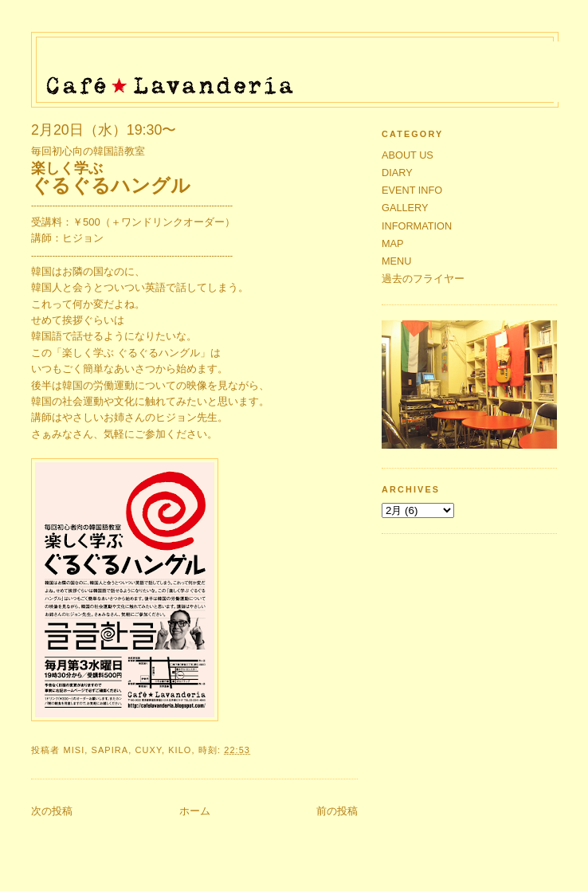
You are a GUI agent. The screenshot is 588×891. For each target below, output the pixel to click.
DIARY (397, 173)
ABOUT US (408, 155)
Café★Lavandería (300, 65)
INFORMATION (417, 226)
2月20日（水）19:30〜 (104, 130)
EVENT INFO (412, 190)
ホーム (195, 811)
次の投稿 (52, 811)
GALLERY (405, 208)
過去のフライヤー (423, 279)
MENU (397, 261)
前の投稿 (337, 811)
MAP (393, 243)
